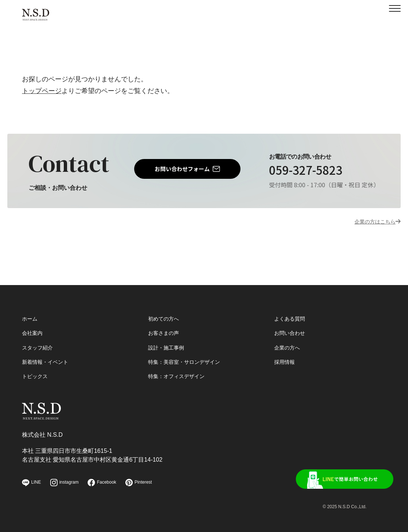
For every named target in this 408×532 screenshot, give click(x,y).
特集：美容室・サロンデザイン (189, 352)
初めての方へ (166, 305)
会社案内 (34, 321)
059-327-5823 (304, 171)
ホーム (31, 305)
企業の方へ (289, 336)
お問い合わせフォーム (182, 169)
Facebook (102, 483)
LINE (32, 483)
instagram (65, 483)
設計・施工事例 (169, 336)
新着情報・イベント (48, 352)
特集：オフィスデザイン (180, 367)
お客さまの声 (166, 321)
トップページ (42, 91)
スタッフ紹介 (40, 336)
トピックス (37, 367)
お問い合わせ (292, 321)
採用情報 (286, 352)
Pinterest (139, 483)
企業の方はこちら (369, 221)
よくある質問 (292, 305)
